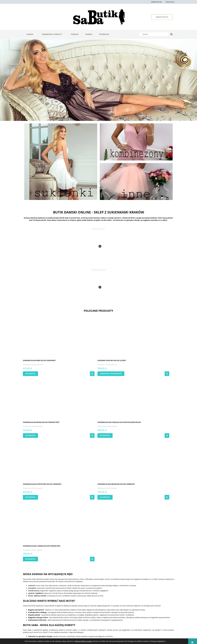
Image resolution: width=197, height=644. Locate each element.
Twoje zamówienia (60, 611)
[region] (98, 80)
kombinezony (34, 467)
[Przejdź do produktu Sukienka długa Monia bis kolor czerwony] (79, 400)
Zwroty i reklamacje (31, 614)
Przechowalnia (59, 617)
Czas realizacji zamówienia (93, 617)
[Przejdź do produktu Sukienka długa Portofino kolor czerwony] (41, 400)
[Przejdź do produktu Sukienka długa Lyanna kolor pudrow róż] (118, 400)
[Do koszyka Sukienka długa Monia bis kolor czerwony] (70, 436)
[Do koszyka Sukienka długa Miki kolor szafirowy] (31, 374)
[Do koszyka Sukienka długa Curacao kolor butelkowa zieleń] (146, 374)
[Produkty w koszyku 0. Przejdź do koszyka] (162, 17)
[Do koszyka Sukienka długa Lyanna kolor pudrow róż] (108, 436)
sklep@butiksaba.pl (152, 632)
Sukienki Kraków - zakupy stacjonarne (158, 614)
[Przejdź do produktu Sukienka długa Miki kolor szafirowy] (41, 338)
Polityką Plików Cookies (83, 641)
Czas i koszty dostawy (92, 614)
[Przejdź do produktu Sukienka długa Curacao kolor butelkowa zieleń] (156, 338)
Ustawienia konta (60, 614)
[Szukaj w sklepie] (155, 34)
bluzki (31, 472)
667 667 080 (151, 629)
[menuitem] (31, 34)
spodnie (31, 469)
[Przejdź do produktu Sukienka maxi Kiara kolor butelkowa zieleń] (41, 299)
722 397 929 (149, 627)
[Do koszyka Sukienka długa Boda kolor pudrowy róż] (108, 374)
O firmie (147, 617)
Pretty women (38, 364)
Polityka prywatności (122, 611)
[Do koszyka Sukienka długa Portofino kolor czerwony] (31, 436)
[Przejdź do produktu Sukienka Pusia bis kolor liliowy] (79, 338)
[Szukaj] (171, 34)
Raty (115, 614)
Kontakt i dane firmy (152, 611)
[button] (56, 374)
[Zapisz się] (132, 579)
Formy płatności (90, 611)
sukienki (32, 462)
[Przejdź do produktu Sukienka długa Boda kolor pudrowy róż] (118, 338)
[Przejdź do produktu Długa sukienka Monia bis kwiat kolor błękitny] (41, 258)
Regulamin (27, 611)
